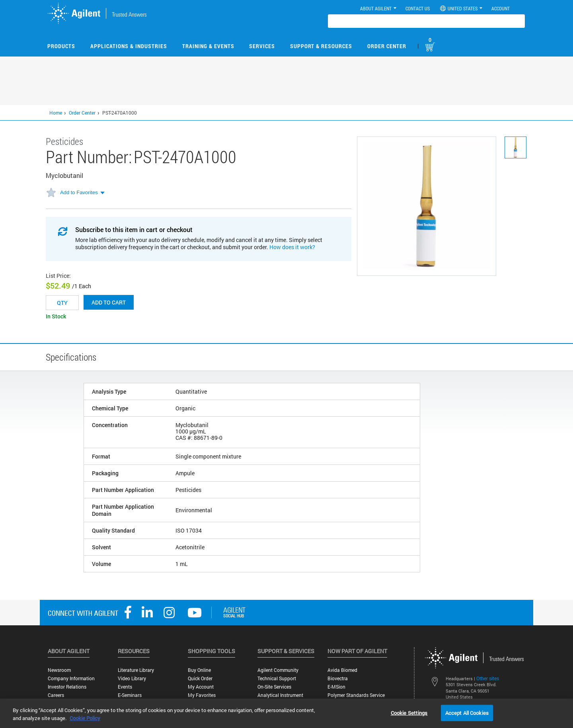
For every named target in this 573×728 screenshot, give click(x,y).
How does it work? (292, 247)
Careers (56, 695)
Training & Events (208, 46)
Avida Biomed (342, 670)
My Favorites (202, 695)
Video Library (132, 678)
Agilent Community (278, 670)
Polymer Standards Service (356, 695)
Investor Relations (67, 687)
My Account (201, 687)
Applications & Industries (129, 46)
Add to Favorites (79, 192)
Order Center (387, 46)
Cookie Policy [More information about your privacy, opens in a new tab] (85, 718)
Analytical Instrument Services (280, 698)
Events (125, 687)
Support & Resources (321, 46)
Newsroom (59, 670)
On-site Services (274, 687)
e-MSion (336, 687)
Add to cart (109, 302)
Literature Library (136, 670)
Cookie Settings (409, 712)
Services (262, 46)
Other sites (488, 678)
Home (56, 113)
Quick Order (200, 678)
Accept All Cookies (467, 712)
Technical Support (277, 678)
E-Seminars (130, 695)
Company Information (71, 678)
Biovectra (338, 678)
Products (61, 46)
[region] (286, 713)
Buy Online (199, 670)
